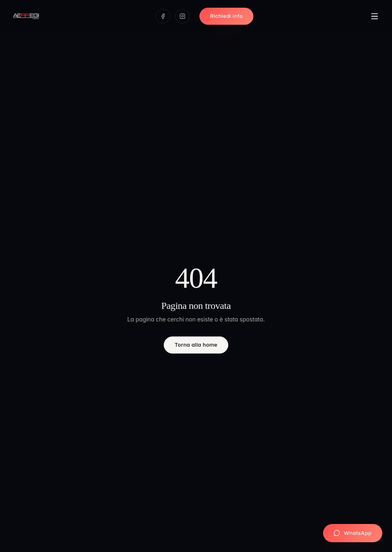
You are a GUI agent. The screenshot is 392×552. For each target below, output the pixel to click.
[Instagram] (182, 16)
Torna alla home (196, 345)
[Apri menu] (375, 16)
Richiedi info (226, 16)
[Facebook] (163, 16)
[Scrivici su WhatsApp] (353, 533)
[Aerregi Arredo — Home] (26, 16)
